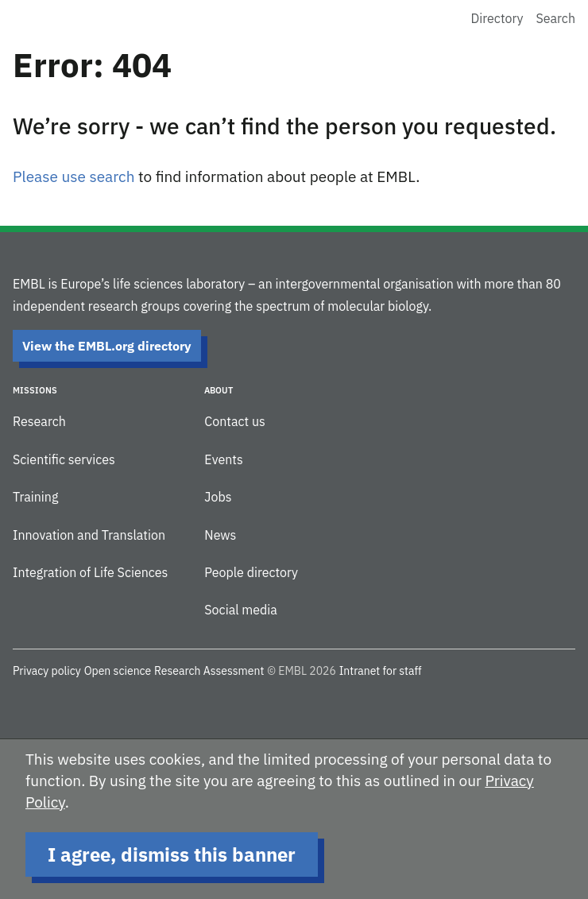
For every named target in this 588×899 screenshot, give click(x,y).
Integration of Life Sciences (90, 572)
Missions (35, 390)
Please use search (73, 176)
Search (555, 18)
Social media (241, 610)
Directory (497, 18)
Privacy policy (47, 671)
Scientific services (64, 459)
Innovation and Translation (89, 535)
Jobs (218, 497)
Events (223, 459)
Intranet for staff (381, 671)
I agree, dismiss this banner (172, 854)
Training (35, 497)
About (219, 390)
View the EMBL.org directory (107, 346)
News (220, 535)
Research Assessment (209, 671)
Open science (118, 671)
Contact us (234, 421)
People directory (251, 572)
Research (39, 421)
